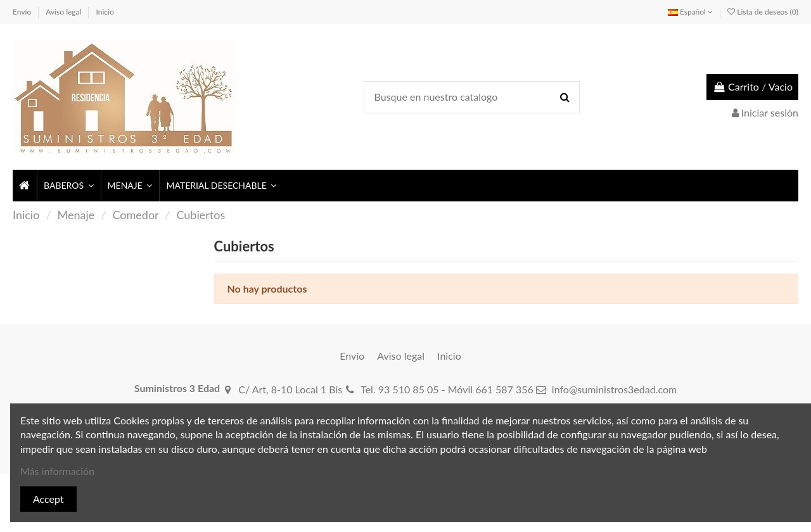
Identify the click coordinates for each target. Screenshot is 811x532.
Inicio (105, 12)
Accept (48, 499)
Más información (57, 471)
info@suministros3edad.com (614, 389)
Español (690, 12)
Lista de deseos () (763, 12)
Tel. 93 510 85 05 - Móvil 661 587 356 (447, 389)
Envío (23, 12)
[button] (68, 186)
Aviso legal (64, 12)
